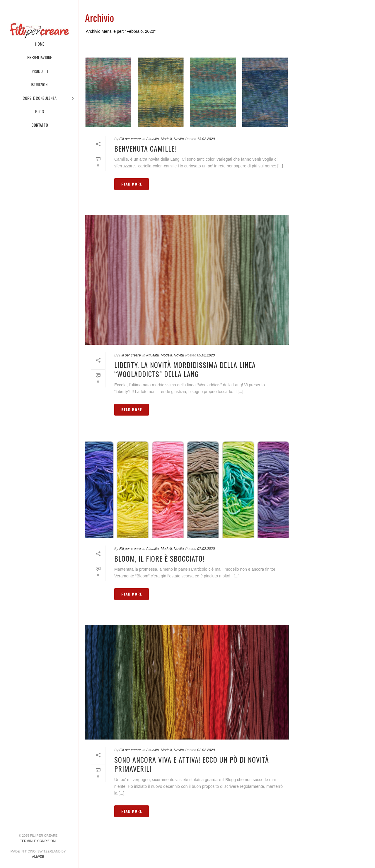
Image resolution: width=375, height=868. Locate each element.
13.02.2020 (206, 139)
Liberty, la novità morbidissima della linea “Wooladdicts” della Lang (185, 369)
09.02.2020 (206, 355)
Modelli (166, 139)
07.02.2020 (206, 549)
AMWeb (38, 857)
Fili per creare (130, 139)
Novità (179, 139)
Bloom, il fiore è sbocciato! (159, 558)
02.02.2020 (206, 750)
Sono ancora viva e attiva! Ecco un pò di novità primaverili (192, 764)
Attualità (152, 139)
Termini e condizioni (38, 841)
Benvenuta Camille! (145, 148)
